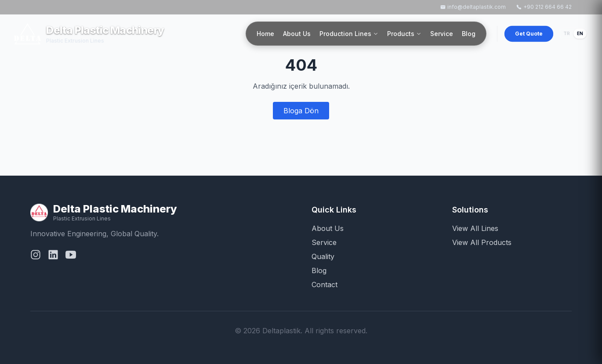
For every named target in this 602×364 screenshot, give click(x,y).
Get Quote (529, 33)
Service (442, 34)
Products (404, 34)
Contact (325, 285)
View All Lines (475, 228)
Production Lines (349, 34)
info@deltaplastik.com (473, 7)
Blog (469, 34)
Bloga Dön (301, 111)
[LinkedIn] (53, 256)
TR (567, 33)
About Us (297, 34)
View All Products (482, 242)
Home (265, 34)
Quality (323, 256)
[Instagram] (36, 256)
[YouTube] (71, 256)
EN (580, 33)
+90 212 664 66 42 (544, 7)
